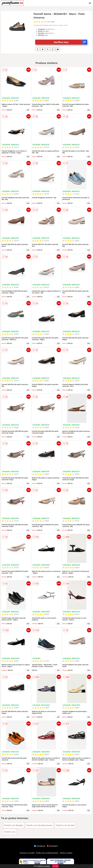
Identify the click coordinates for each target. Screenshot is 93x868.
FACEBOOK (40, 846)
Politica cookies (66, 853)
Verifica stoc (70, 42)
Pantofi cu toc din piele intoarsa (39, 825)
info (28, 110)
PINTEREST (52, 846)
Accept (55, 866)
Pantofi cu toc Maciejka (14, 825)
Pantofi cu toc (10, 832)
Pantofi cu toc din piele (65, 825)
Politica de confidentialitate (47, 853)
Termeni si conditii (27, 853)
